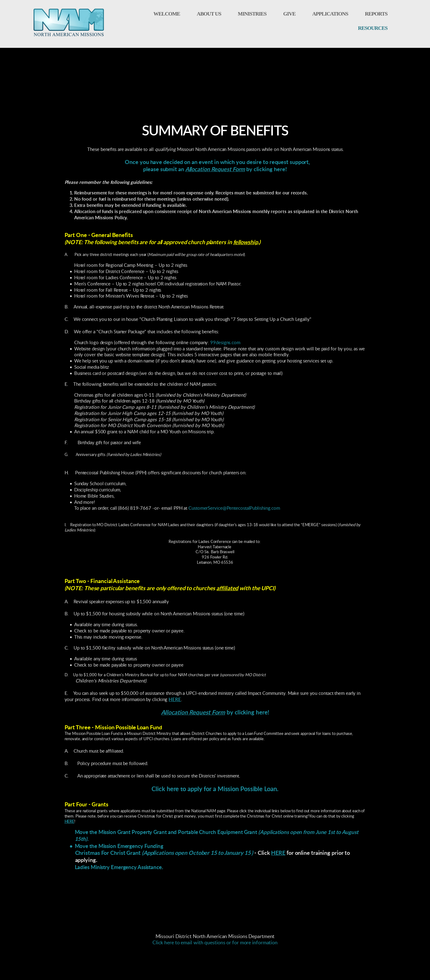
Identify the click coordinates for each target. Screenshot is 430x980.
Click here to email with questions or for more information (215, 943)
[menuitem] (167, 14)
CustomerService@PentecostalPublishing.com (234, 508)
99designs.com (225, 343)
